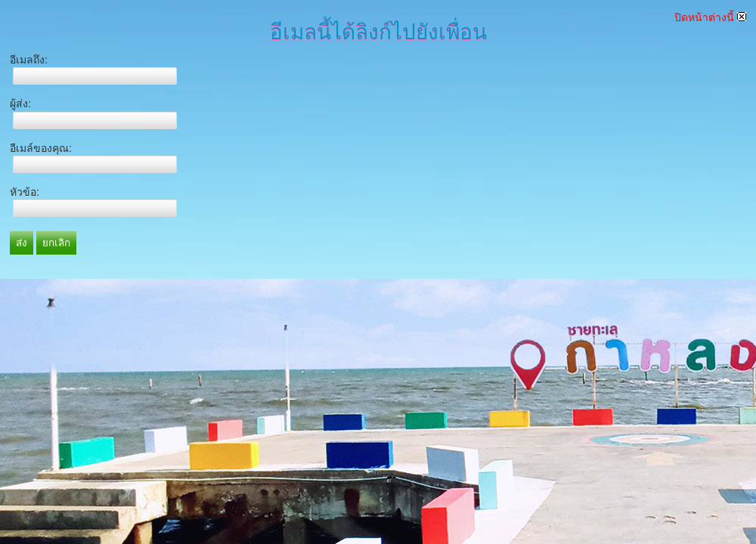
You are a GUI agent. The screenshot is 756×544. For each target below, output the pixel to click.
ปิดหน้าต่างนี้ (710, 17)
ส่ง (22, 243)
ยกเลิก (56, 243)
